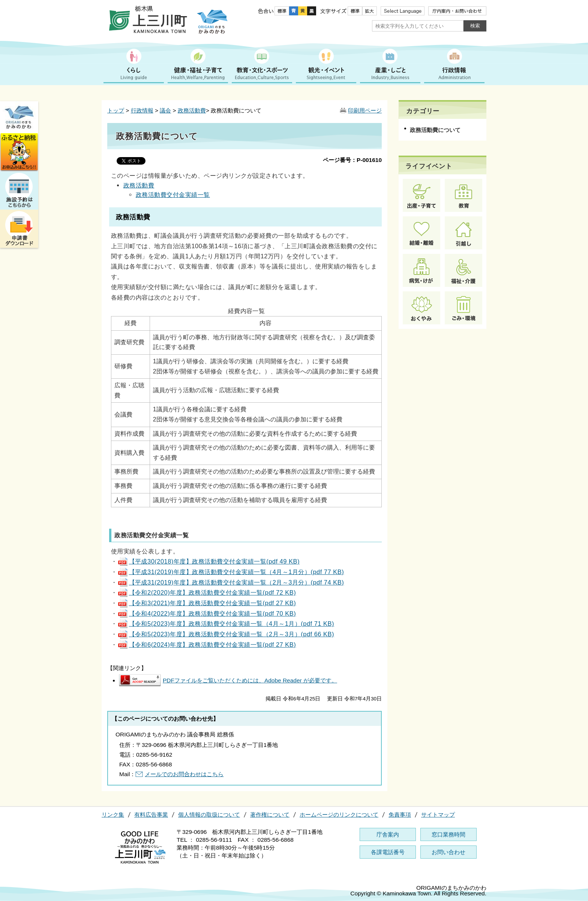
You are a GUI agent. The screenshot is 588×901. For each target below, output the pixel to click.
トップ (116, 110)
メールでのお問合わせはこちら (184, 774)
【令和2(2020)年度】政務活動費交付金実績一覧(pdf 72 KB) (207, 592)
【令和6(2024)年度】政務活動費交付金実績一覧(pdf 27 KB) (207, 645)
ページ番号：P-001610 (352, 160)
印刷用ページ (365, 110)
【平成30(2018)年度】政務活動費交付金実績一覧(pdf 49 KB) (208, 561)
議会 (165, 110)
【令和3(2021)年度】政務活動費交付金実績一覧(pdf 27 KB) (207, 603)
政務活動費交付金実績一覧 (173, 195)
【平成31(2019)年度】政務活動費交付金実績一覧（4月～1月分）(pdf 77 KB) (231, 572)
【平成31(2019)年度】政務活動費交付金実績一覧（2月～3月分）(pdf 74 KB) (231, 582)
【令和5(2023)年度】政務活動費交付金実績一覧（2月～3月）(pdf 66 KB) (226, 634)
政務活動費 (192, 110)
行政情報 (142, 110)
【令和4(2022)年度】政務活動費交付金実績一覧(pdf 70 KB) (207, 613)
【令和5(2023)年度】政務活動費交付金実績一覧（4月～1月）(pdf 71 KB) (226, 624)
